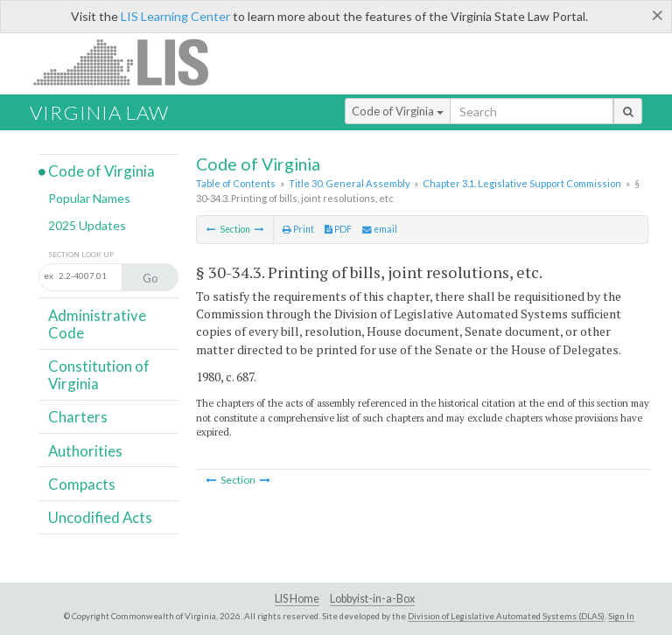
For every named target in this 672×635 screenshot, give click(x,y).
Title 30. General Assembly (350, 183)
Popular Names (89, 198)
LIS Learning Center (175, 16)
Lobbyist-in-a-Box (372, 599)
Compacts (82, 484)
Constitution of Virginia (99, 375)
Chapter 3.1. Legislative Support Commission (522, 183)
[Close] (658, 15)
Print (298, 229)
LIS (131, 62)
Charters (78, 417)
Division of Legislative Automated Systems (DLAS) (506, 616)
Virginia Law (99, 112)
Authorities (85, 451)
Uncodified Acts (100, 517)
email (380, 229)
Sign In (621, 616)
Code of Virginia (398, 111)
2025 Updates (87, 225)
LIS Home (297, 599)
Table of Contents (236, 183)
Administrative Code (97, 324)
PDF (338, 229)
